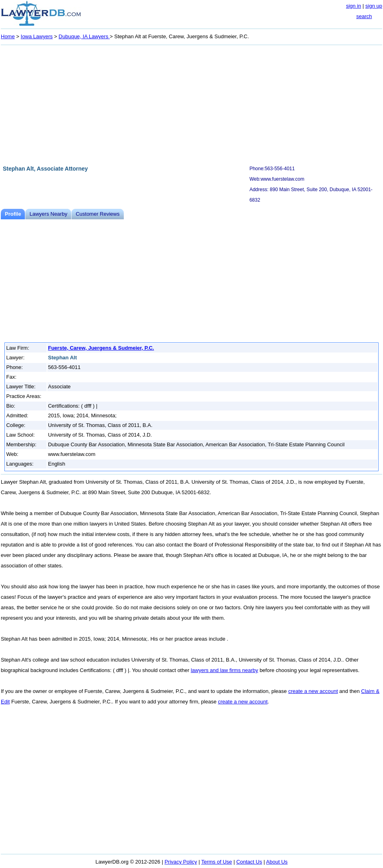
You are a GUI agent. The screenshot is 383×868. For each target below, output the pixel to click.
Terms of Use (217, 862)
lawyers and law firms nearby (225, 670)
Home (8, 36)
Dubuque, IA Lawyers (84, 36)
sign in (354, 6)
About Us (277, 862)
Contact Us (249, 862)
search (364, 16)
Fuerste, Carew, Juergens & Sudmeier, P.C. (101, 348)
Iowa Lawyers (37, 36)
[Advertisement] (191, 104)
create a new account (313, 691)
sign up (374, 6)
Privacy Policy (181, 862)
